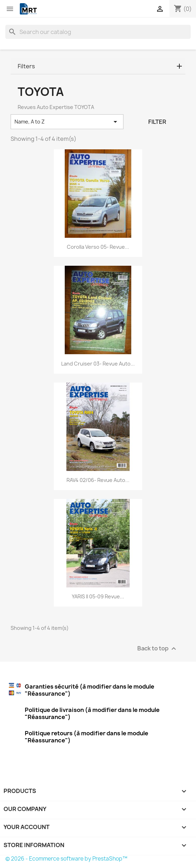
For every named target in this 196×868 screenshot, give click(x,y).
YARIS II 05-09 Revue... (98, 596)
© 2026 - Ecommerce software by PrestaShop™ (66, 859)
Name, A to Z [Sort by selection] (67, 122)
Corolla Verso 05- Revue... (98, 247)
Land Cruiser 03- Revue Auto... (98, 364)
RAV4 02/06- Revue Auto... (98, 480)
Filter (157, 122)
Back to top (158, 648)
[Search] (98, 32)
